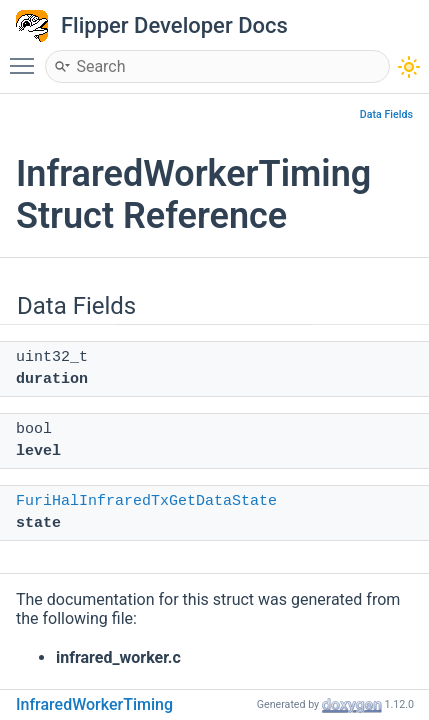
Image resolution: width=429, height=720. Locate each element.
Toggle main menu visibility (27, 57)
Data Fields (386, 114)
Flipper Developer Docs (174, 25)
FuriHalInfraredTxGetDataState (146, 501)
